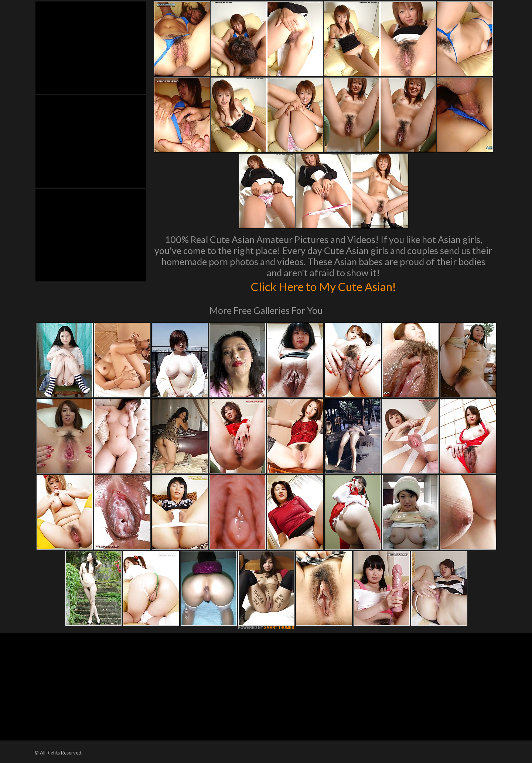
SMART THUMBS (279, 628)
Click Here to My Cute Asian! (323, 286)
